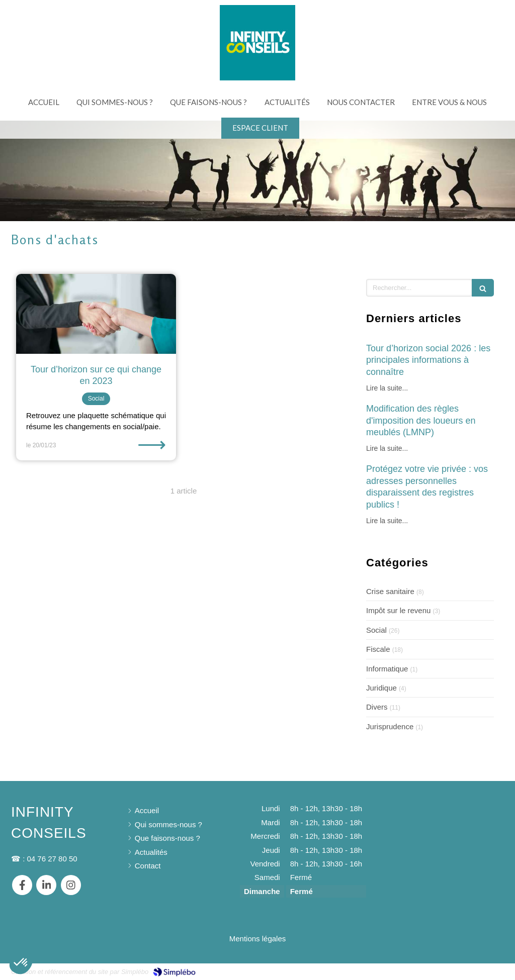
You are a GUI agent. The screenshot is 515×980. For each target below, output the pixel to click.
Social (376, 630)
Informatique (387, 669)
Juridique (381, 688)
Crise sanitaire (390, 591)
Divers (377, 707)
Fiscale (378, 649)
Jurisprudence (390, 726)
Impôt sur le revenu (398, 610)
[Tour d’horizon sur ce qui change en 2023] (96, 314)
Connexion (486, 971)
